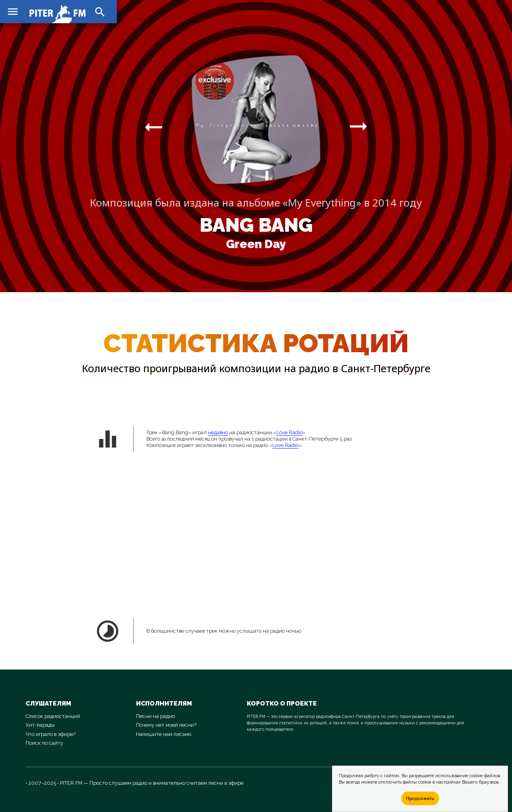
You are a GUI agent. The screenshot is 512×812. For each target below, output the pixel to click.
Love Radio (289, 432)
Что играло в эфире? (51, 734)
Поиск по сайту (44, 743)
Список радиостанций (53, 716)
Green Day (256, 244)
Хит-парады (40, 725)
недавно (218, 432)
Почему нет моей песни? (166, 725)
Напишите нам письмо (164, 734)
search (100, 12)
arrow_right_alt (154, 127)
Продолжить (420, 798)
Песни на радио (155, 716)
